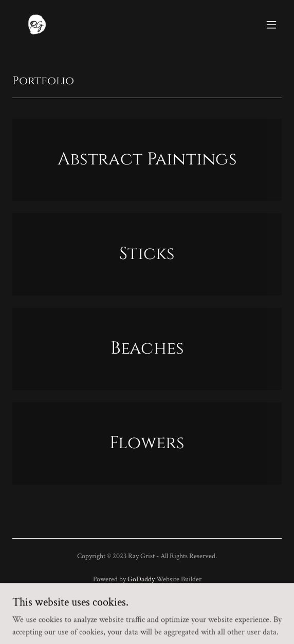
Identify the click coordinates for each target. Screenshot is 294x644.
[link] (37, 25)
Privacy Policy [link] (147, 605)
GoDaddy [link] (141, 579)
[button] (271, 25)
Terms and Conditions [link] (147, 620)
